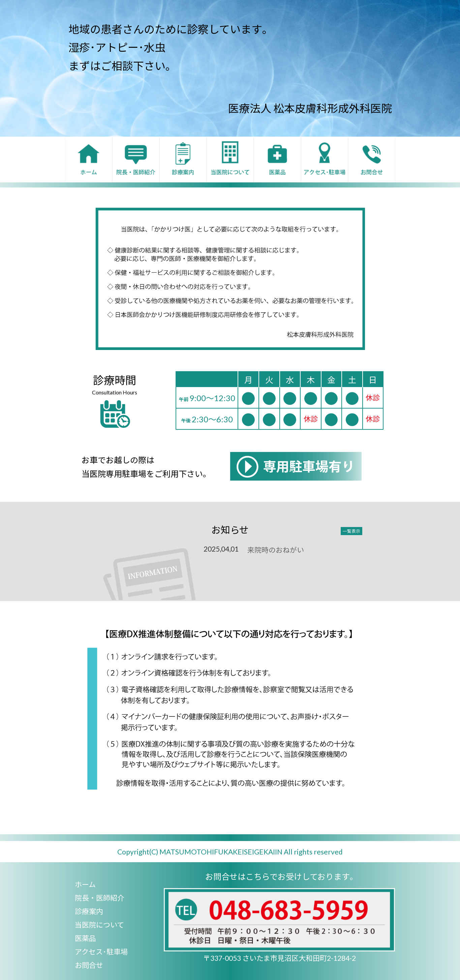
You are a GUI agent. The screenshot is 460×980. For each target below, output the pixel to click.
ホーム (85, 884)
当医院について (99, 925)
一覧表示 (351, 531)
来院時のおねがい (276, 550)
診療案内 (89, 911)
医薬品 (85, 938)
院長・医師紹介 (100, 898)
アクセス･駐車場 (101, 952)
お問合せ (89, 965)
